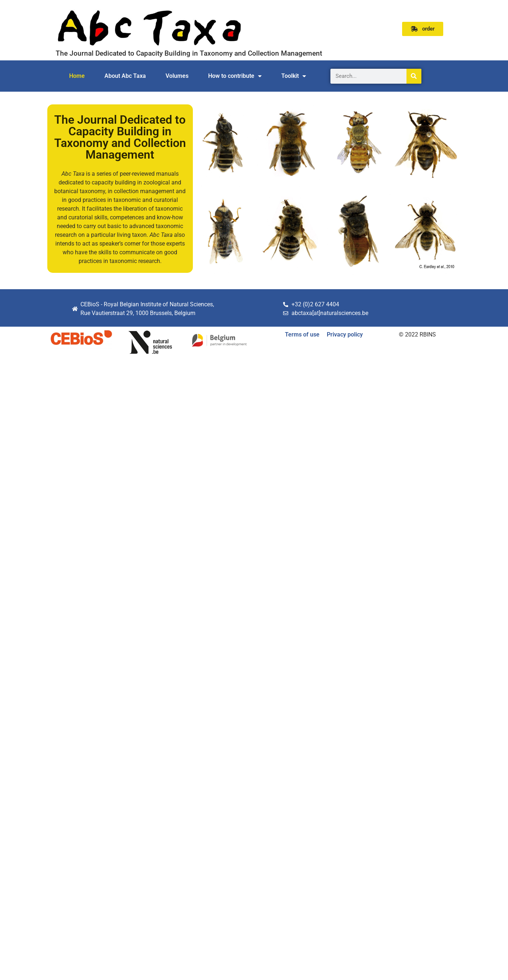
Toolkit (294, 76)
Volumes (177, 76)
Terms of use (302, 334)
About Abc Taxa (125, 76)
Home (77, 76)
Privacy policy (345, 334)
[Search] (414, 76)
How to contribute (235, 76)
